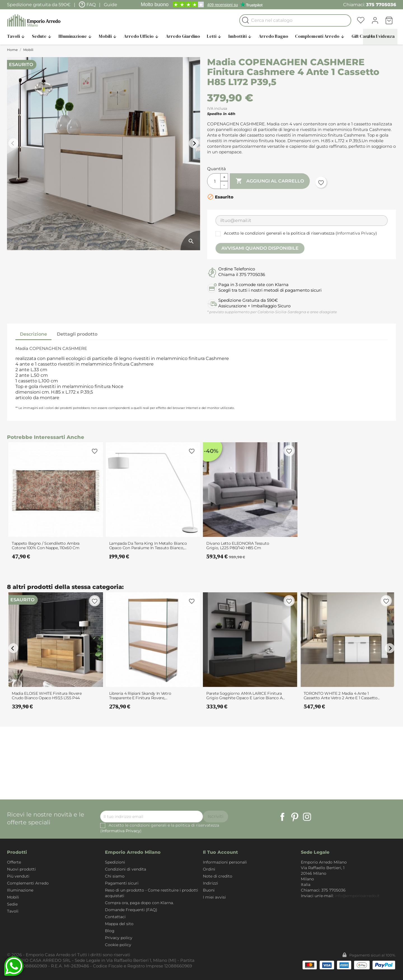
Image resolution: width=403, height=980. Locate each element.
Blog (110, 931)
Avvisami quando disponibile (260, 248)
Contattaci (115, 917)
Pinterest (295, 817)
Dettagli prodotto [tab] (77, 334)
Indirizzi (210, 883)
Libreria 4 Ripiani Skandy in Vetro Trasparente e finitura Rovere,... (140, 696)
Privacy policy (119, 938)
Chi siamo (115, 876)
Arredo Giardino (183, 36)
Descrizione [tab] (33, 334)
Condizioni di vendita (126, 869)
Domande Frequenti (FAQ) (131, 910)
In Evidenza (380, 36)
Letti (214, 36)
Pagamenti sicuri (122, 883)
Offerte (14, 862)
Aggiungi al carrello (270, 181)
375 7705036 (381, 5)
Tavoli (16, 36)
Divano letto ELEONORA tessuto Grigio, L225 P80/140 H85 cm (238, 546)
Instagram (307, 817)
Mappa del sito (119, 924)
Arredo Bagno (273, 36)
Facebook (282, 817)
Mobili (108, 36)
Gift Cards (362, 36)
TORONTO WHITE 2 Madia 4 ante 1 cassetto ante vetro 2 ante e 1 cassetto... (342, 696)
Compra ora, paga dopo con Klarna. (139, 903)
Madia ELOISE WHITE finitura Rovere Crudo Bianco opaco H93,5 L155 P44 (47, 696)
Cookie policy (118, 945)
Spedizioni (115, 862)
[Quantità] (214, 181)
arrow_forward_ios (195, 143)
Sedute (42, 36)
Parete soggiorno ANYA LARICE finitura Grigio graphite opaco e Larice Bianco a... (245, 696)
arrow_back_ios (14, 143)
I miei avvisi (214, 897)
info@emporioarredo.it (357, 896)
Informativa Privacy (356, 233)
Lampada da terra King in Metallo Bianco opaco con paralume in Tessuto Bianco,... (148, 546)
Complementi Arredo (320, 36)
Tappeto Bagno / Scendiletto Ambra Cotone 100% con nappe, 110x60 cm (46, 546)
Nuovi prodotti (21, 869)
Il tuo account (220, 852)
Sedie (12, 904)
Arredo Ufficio (141, 36)
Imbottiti (240, 36)
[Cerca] (295, 20)
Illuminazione (75, 36)
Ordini (209, 869)
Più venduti (18, 876)
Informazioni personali (225, 862)
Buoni (209, 890)
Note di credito (218, 876)
